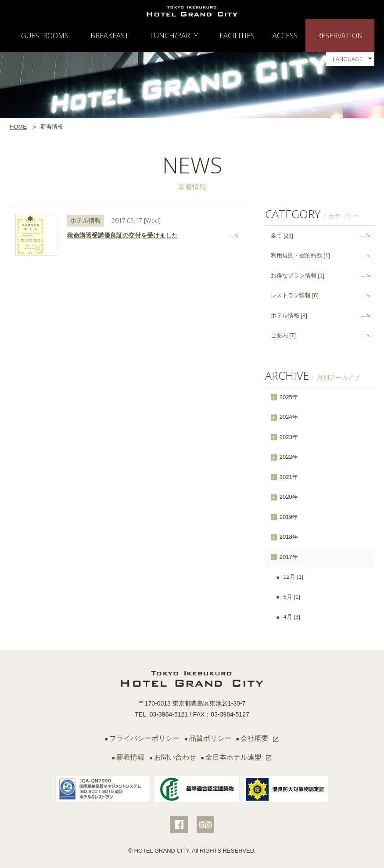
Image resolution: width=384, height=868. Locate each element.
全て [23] (282, 236)
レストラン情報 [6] (295, 295)
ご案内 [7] (283, 335)
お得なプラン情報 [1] (298, 276)
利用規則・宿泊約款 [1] (300, 255)
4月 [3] (291, 617)
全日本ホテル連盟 (233, 757)
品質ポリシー (210, 738)
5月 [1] (291, 597)
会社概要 (255, 738)
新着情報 (130, 757)
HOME (18, 127)
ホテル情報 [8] (289, 315)
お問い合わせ (175, 757)
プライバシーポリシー (144, 738)
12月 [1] (292, 577)
